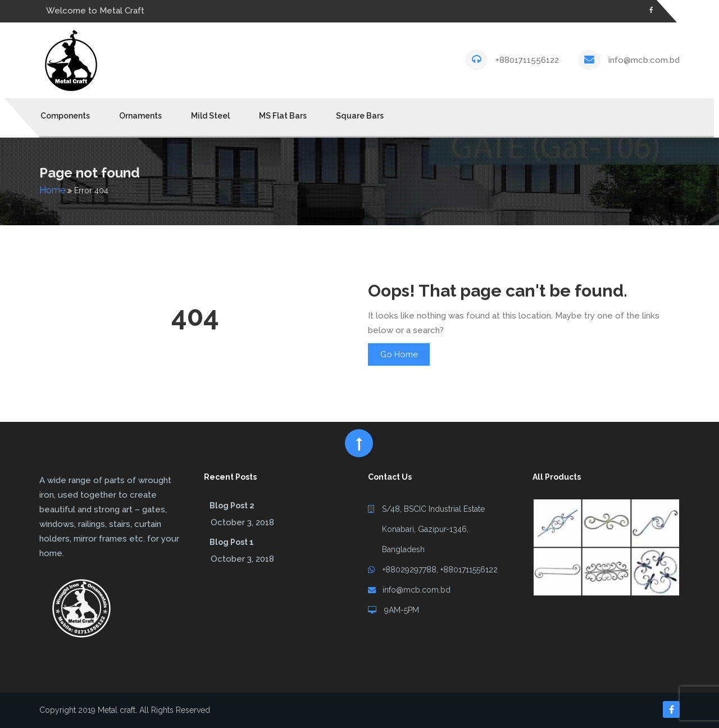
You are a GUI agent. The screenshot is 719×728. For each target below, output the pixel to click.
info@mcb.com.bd (644, 60)
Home (52, 190)
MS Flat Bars (283, 116)
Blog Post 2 (232, 506)
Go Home (399, 354)
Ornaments (140, 116)
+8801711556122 (527, 60)
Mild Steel (210, 116)
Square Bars (360, 116)
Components (65, 116)
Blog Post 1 (232, 542)
